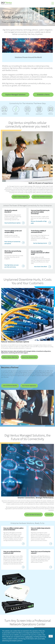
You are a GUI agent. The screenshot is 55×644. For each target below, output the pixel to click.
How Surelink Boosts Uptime (15, 223)
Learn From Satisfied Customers (42, 197)
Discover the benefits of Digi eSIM (41, 222)
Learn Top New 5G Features (33, 515)
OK (51, 636)
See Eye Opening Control (42, 243)
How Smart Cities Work (43, 267)
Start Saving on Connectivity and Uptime (15, 243)
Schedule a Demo (43, 95)
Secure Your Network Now (28, 357)
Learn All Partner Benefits (10, 386)
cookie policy (29, 637)
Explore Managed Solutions (15, 95)
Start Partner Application (29, 386)
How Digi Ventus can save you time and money (15, 266)
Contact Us (49, 515)
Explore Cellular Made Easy (21, 197)
